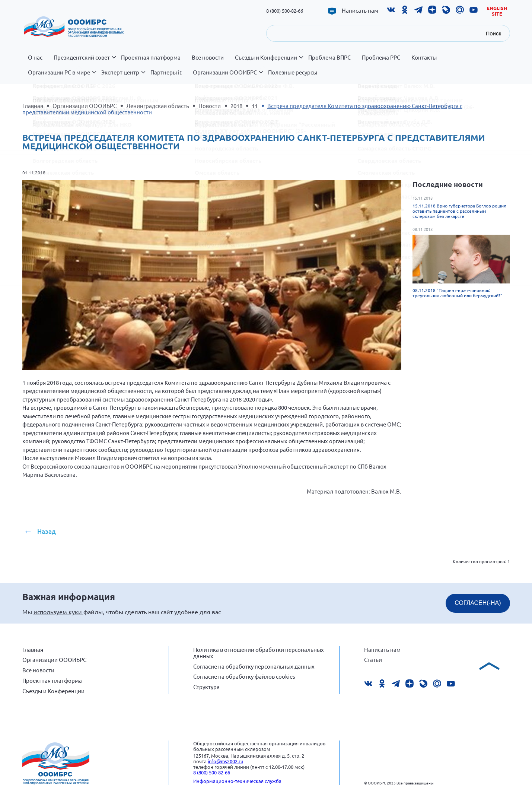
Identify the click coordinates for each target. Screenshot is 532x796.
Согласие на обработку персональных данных (254, 666)
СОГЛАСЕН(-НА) (478, 603)
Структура (206, 687)
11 (255, 106)
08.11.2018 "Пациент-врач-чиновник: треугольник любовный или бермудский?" (457, 293)
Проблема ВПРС (329, 57)
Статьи (373, 659)
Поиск (493, 33)
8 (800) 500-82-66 (285, 11)
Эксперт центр (123, 76)
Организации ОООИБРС (228, 76)
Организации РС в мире (62, 76)
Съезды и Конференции (269, 61)
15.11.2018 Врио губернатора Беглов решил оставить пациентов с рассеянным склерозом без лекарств (459, 211)
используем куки (58, 612)
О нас (35, 57)
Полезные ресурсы (293, 72)
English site (497, 11)
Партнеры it (166, 72)
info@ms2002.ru (225, 761)
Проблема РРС (381, 57)
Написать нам (360, 10)
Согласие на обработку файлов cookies (244, 676)
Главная (33, 106)
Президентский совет (85, 61)
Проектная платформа (151, 57)
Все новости (208, 57)
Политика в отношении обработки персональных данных (259, 653)
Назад (47, 531)
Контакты (424, 57)
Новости (210, 106)
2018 (236, 106)
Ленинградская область (158, 106)
